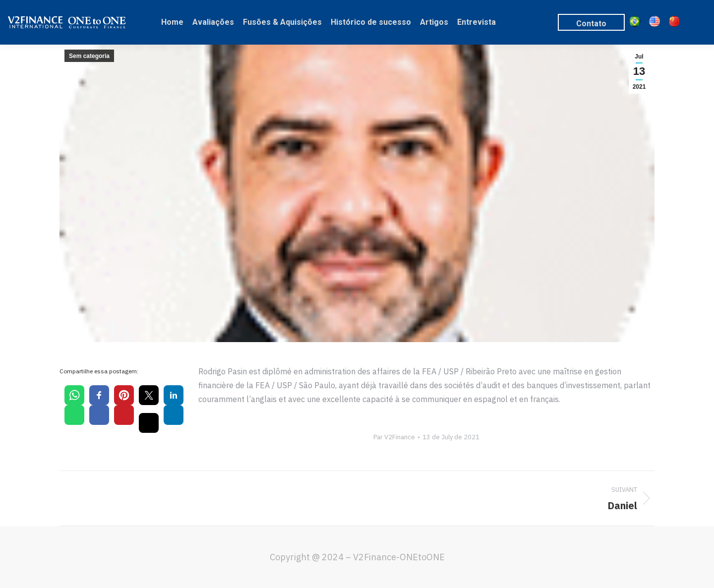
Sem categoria (89, 56)
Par (394, 437)
